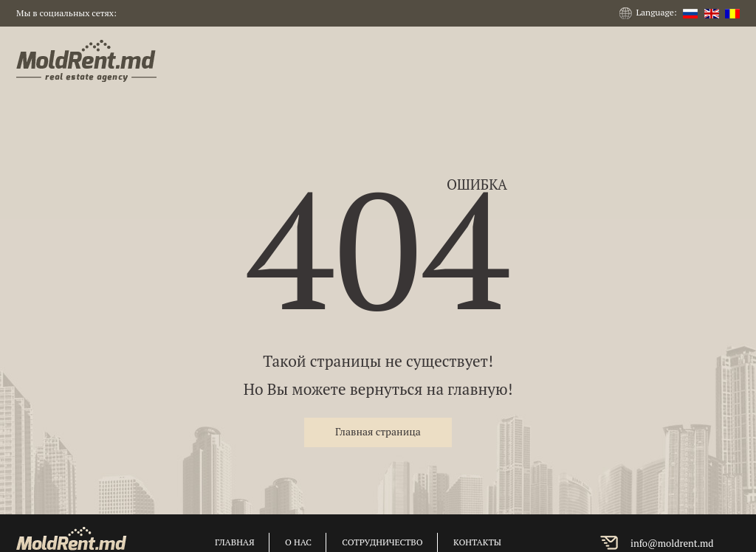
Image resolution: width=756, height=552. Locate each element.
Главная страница (378, 431)
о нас (298, 542)
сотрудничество (382, 542)
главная (235, 542)
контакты (477, 542)
